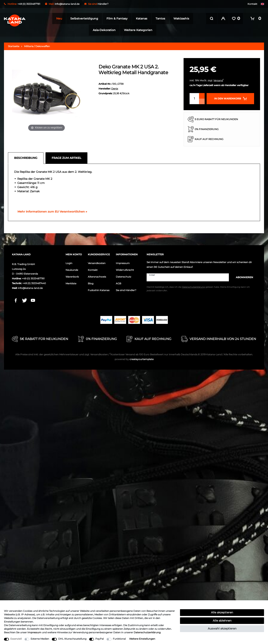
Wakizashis (180, 18)
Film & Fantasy (116, 18)
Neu (58, 18)
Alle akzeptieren (222, 612)
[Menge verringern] (202, 101)
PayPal (100, 639)
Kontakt (252, 4)
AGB (119, 283)
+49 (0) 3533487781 (33, 278)
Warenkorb (72, 276)
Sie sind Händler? (126, 289)
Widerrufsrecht (125, 269)
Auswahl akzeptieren (222, 628)
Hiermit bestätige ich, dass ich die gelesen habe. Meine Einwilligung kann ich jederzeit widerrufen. (198, 288)
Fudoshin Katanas (99, 289)
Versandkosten (97, 262)
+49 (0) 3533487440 (34, 282)
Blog (91, 283)
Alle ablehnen (222, 621)
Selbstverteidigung (83, 18)
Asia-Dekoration (103, 30)
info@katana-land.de (67, 4)
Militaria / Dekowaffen (37, 45)
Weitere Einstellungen (142, 639)
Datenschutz (123, 276)
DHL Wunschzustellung (72, 639)
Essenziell (16, 639)
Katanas (140, 18)
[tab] (27, 157)
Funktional (119, 639)
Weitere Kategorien (137, 30)
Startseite (14, 45)
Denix (115, 88)
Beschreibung (26, 157)
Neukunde (72, 269)
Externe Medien (40, 639)
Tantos (159, 18)
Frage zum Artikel (66, 157)
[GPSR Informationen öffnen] (51, 211)
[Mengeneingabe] (194, 98)
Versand (218, 80)
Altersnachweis (97, 276)
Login (69, 262)
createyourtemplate (134, 358)
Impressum (123, 262)
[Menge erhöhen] (202, 95)
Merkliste (71, 283)
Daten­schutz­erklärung (147, 632)
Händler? (103, 4)
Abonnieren (242, 276)
